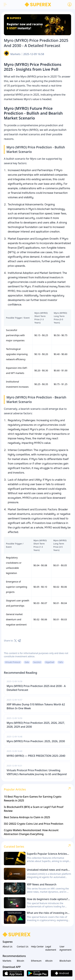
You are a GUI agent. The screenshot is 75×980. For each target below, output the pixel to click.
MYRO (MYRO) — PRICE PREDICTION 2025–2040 (36, 756)
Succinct (37, 662)
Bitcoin (20, 961)
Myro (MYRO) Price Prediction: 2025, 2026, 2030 (36, 741)
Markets (15, 54)
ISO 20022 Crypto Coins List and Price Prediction (34, 824)
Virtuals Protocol (13, 662)
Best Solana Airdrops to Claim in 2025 (27, 817)
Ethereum (36, 961)
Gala (27, 662)
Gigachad (50, 662)
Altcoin (49, 961)
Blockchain (65, 961)
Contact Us (23, 946)
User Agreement (65, 948)
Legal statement (51, 948)
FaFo (61, 662)
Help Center (37, 946)
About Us (7, 946)
